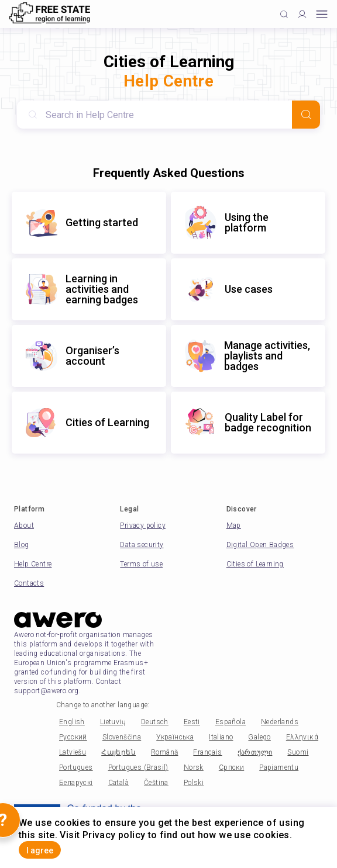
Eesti (192, 722)
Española (231, 722)
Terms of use (141, 564)
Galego (259, 737)
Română (164, 752)
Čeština (156, 783)
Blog (22, 545)
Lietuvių (113, 722)
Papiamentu (279, 767)
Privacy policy (143, 525)
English (72, 722)
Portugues (76, 767)
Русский (73, 737)
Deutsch (155, 722)
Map (234, 525)
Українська (175, 737)
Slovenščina (122, 737)
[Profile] (302, 14)
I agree (40, 850)
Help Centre (33, 564)
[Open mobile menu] (322, 14)
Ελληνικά (302, 737)
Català (118, 783)
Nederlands (280, 722)
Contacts (29, 583)
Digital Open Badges (260, 545)
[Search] (306, 115)
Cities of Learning (255, 564)
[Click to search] (284, 14)
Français (207, 752)
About (24, 525)
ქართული (255, 752)
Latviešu (73, 752)
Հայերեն (118, 752)
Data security (142, 545)
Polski (194, 783)
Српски (231, 767)
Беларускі (76, 783)
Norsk (194, 767)
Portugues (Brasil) (138, 767)
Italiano (221, 737)
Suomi (298, 752)
